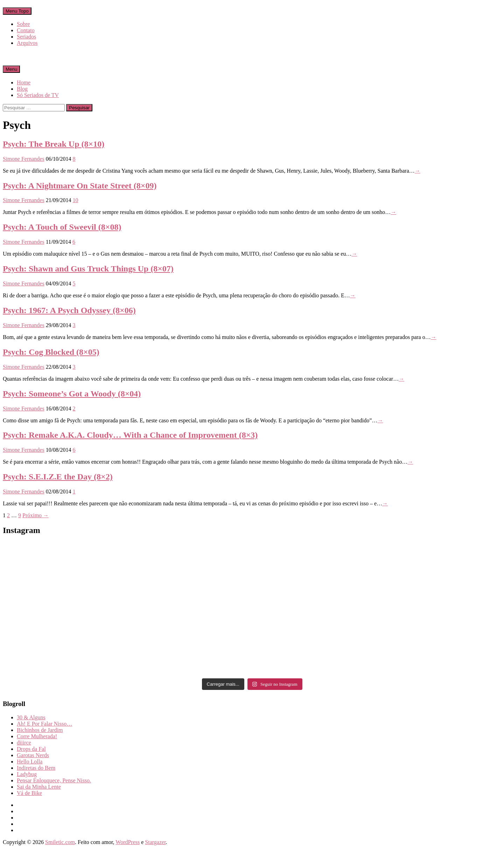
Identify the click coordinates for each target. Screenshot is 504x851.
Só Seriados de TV (38, 95)
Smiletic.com (60, 842)
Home (24, 82)
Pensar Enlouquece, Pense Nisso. (54, 780)
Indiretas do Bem (36, 768)
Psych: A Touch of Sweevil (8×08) (62, 227)
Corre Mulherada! (37, 736)
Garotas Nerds (33, 755)
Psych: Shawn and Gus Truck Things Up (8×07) (88, 269)
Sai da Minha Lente (39, 787)
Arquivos (27, 43)
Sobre (23, 24)
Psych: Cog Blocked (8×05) (51, 352)
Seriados (26, 37)
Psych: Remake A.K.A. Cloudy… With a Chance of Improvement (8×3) (130, 435)
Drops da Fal (31, 749)
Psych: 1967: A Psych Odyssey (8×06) (69, 310)
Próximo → (36, 515)
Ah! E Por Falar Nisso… (44, 724)
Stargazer (155, 842)
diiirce (24, 743)
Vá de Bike (29, 793)
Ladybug (27, 774)
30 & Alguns (31, 717)
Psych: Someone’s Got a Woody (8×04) (72, 394)
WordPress (128, 842)
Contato (26, 30)
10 (76, 200)
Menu (11, 69)
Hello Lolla (30, 762)
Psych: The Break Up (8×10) (54, 144)
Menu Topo (17, 11)
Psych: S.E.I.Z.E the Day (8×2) (58, 477)
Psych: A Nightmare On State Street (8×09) (80, 186)
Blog (22, 89)
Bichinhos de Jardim (40, 730)
